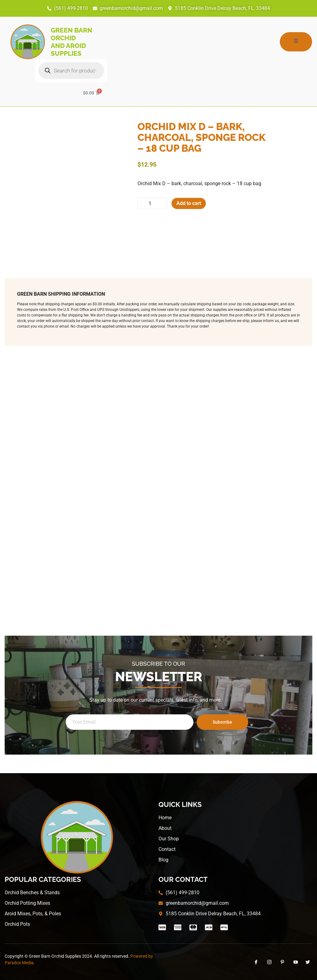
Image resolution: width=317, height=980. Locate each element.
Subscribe (222, 722)
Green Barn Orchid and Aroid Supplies (72, 42)
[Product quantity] (152, 203)
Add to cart (189, 203)
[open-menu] (296, 42)
